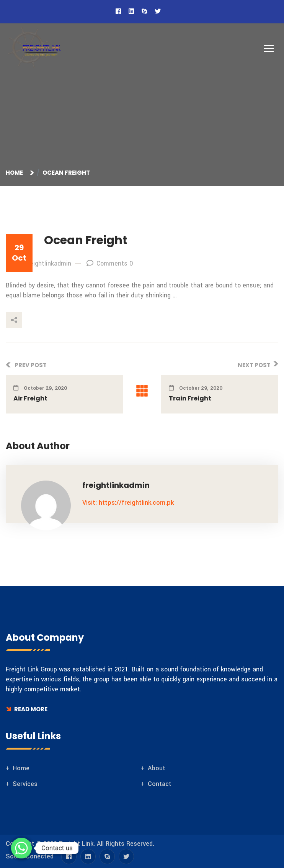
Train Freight (190, 398)
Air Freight (30, 398)
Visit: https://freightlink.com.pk (128, 503)
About (157, 768)
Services (25, 784)
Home (16, 173)
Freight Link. (77, 844)
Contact (160, 784)
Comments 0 (110, 263)
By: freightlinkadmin (38, 263)
